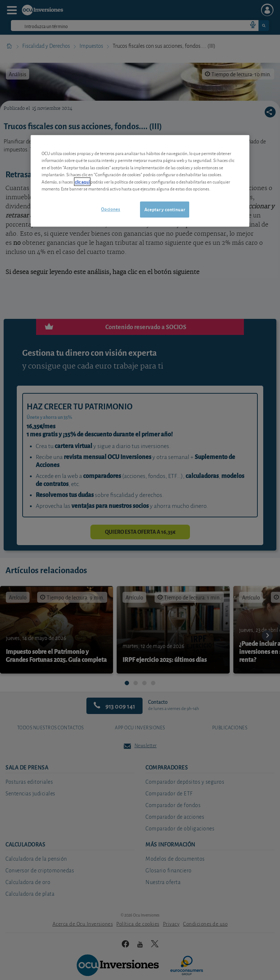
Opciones (110, 209)
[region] (140, 181)
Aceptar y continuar (165, 209)
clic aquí (82, 182)
